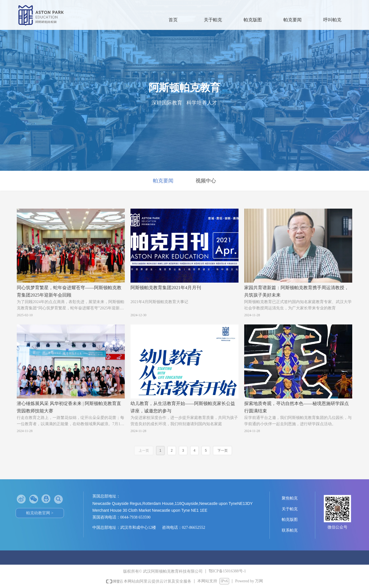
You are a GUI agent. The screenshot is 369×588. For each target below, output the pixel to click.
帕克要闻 (163, 181)
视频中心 (206, 181)
